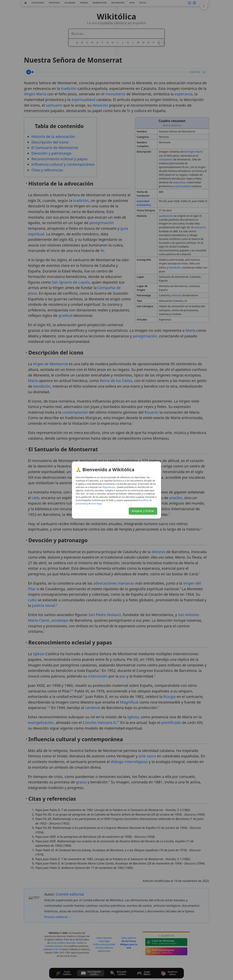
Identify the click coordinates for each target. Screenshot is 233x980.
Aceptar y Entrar (143, 511)
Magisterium (109, 487)
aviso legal (96, 504)
